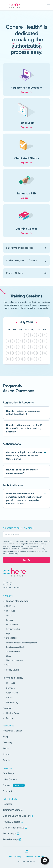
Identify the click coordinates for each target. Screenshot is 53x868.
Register (7, 807)
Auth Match (12, 696)
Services (10, 691)
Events (7, 763)
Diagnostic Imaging (14, 663)
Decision (10, 623)
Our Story (8, 776)
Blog (5, 739)
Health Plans (12, 716)
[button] (45, 861)
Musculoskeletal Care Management (21, 645)
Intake (9, 618)
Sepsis (9, 700)
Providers (11, 721)
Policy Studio (13, 673)
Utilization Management (16, 604)
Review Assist (12, 627)
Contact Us (9, 794)
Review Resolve (13, 632)
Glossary (8, 745)
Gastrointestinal (13, 654)
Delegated (11, 641)
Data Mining (12, 705)
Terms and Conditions (34, 860)
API (8, 668)
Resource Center (12, 733)
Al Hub (7, 757)
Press (6, 751)
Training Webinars (13, 813)
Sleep (9, 659)
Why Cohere (10, 782)
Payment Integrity (13, 681)
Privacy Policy (15, 860)
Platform (10, 609)
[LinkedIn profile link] (26, 854)
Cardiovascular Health (16, 650)
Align (8, 636)
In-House (11, 614)
